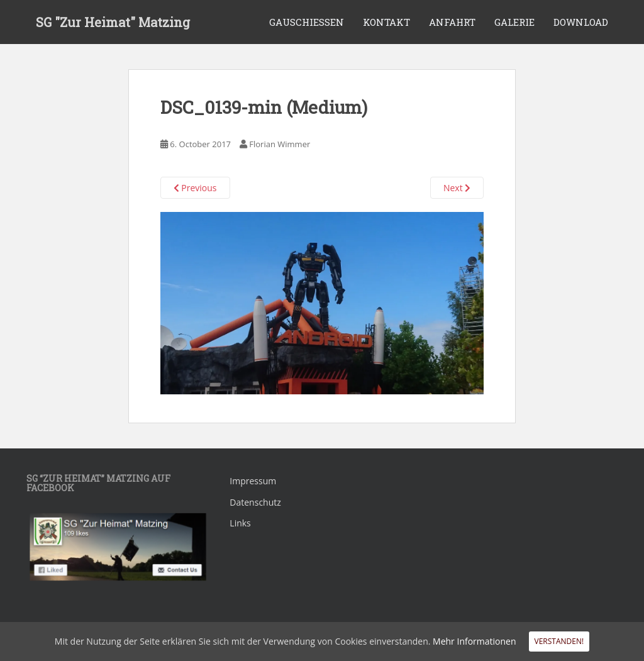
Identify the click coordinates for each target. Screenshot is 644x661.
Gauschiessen (307, 22)
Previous (195, 188)
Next (457, 188)
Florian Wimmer (280, 144)
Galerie (514, 22)
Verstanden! (559, 641)
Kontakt (386, 22)
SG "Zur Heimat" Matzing (113, 22)
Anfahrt (452, 22)
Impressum (253, 481)
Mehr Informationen (474, 641)
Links (240, 523)
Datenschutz (255, 502)
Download (581, 22)
